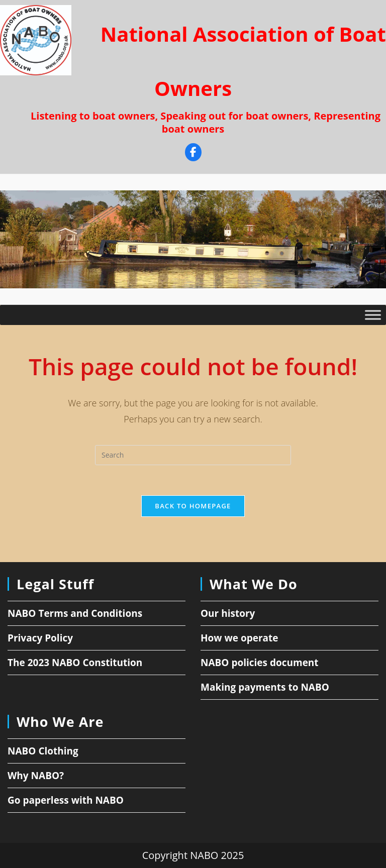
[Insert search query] (193, 455)
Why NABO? (36, 776)
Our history (228, 613)
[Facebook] (193, 153)
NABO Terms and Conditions (75, 613)
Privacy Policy (40, 638)
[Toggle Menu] (373, 315)
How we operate (239, 638)
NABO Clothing (43, 751)
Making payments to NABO (265, 687)
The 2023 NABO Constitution (75, 663)
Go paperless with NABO (66, 800)
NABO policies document (260, 663)
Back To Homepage (193, 506)
